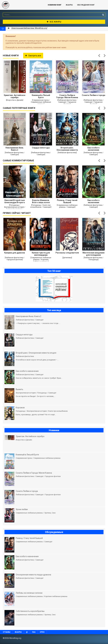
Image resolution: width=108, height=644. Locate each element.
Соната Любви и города (94, 95)
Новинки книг (55, 5)
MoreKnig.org (21, 5)
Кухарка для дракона (15, 253)
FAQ (34, 632)
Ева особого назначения (94, 149)
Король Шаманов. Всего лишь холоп (41, 201)
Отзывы (7, 632)
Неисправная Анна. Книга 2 (15, 149)
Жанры (69, 5)
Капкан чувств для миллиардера (41, 254)
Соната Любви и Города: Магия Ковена (67, 96)
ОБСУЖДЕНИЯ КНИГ (86, 5)
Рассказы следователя (67, 253)
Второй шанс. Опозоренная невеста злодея (67, 149)
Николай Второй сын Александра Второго (15, 201)
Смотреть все (33, 56)
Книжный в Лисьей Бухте (41, 96)
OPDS (42, 632)
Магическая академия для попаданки (94, 254)
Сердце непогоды (41, 148)
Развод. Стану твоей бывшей (67, 201)
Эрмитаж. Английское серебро (15, 96)
